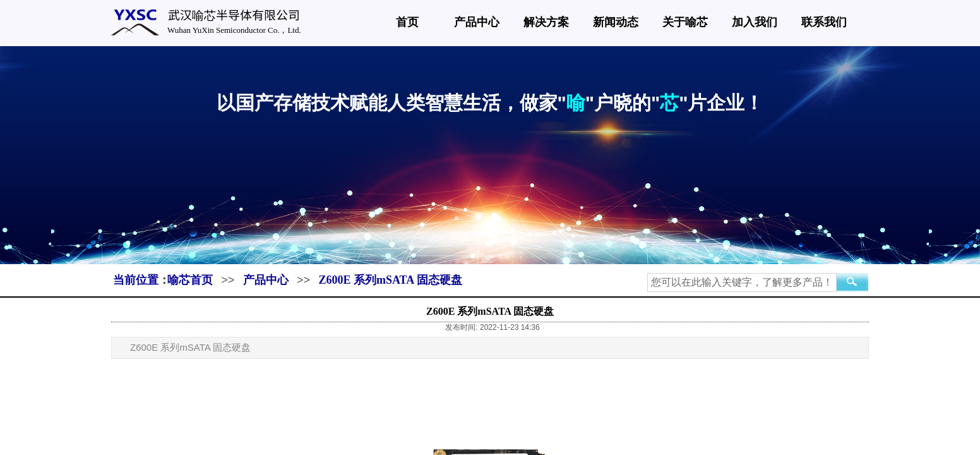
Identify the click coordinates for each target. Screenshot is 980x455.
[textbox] (742, 282)
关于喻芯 (685, 22)
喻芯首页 (190, 280)
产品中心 (477, 22)
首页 (407, 22)
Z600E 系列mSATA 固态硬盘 (390, 280)
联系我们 (824, 22)
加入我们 (755, 22)
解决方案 (546, 22)
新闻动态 (616, 22)
